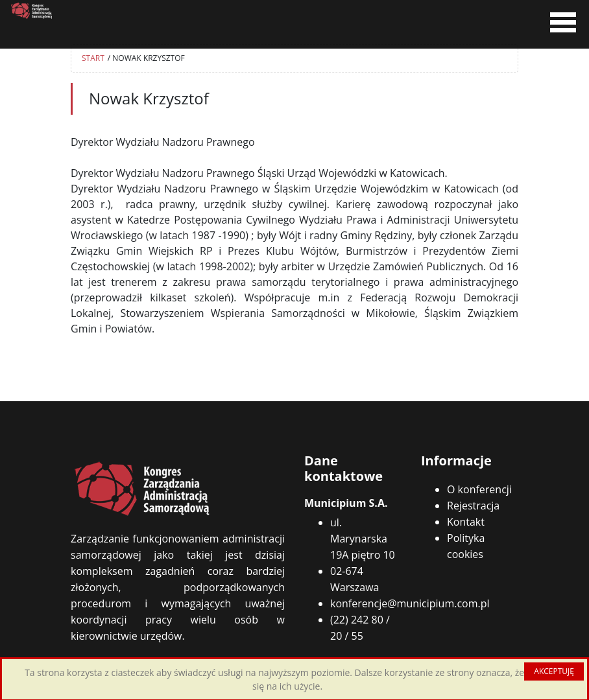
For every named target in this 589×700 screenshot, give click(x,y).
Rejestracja (473, 506)
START (93, 58)
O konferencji (479, 489)
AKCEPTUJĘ (554, 671)
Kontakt (466, 522)
